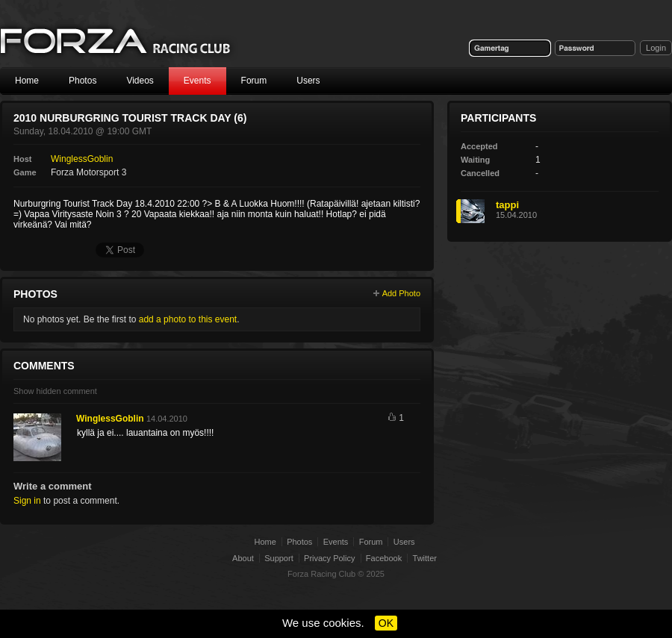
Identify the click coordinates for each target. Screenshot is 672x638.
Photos (83, 81)
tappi (507, 205)
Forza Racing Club (321, 574)
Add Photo (401, 293)
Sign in (27, 501)
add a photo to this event (188, 319)
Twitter (425, 558)
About (243, 558)
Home (27, 81)
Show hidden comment (55, 391)
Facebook (384, 558)
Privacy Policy (329, 558)
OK (386, 623)
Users (308, 81)
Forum (254, 81)
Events (197, 81)
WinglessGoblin (82, 159)
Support (279, 558)
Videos (140, 81)
